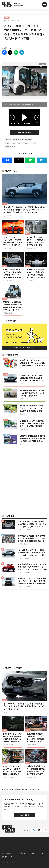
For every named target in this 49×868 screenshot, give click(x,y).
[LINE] (16, 52)
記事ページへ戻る (28, 132)
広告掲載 (20, 853)
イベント (34, 143)
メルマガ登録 (27, 815)
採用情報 (5, 857)
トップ (4, 789)
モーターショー (10, 147)
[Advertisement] (25, 465)
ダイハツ (8, 139)
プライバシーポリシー (34, 853)
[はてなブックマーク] (22, 52)
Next (45, 79)
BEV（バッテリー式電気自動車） (23, 139)
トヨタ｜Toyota (11, 143)
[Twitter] (10, 52)
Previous (4, 79)
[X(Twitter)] (39, 830)
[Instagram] (45, 830)
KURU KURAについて (9, 853)
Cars (10, 789)
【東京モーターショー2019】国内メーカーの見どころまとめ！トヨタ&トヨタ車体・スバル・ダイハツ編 (22, 789)
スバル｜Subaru (23, 143)
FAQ (12, 857)
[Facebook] (4, 52)
